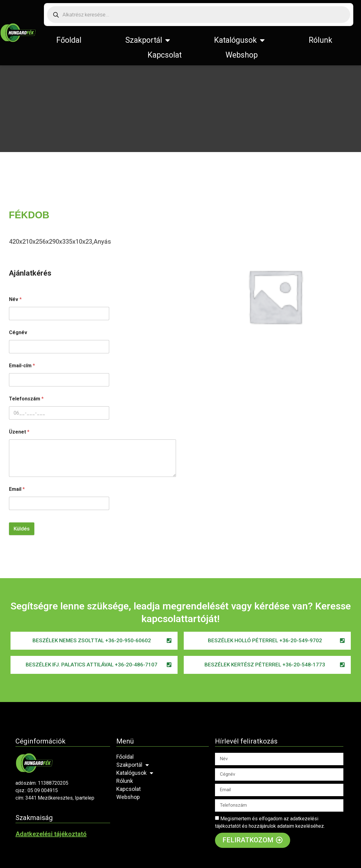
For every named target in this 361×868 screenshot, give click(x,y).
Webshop (242, 55)
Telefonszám (26, 399)
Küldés (22, 529)
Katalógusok (239, 40)
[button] (94, 641)
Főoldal (69, 40)
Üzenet (19, 432)
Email (17, 489)
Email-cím (22, 366)
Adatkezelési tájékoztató (51, 834)
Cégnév (18, 332)
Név (15, 299)
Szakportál (148, 40)
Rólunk (320, 40)
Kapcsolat (165, 55)
